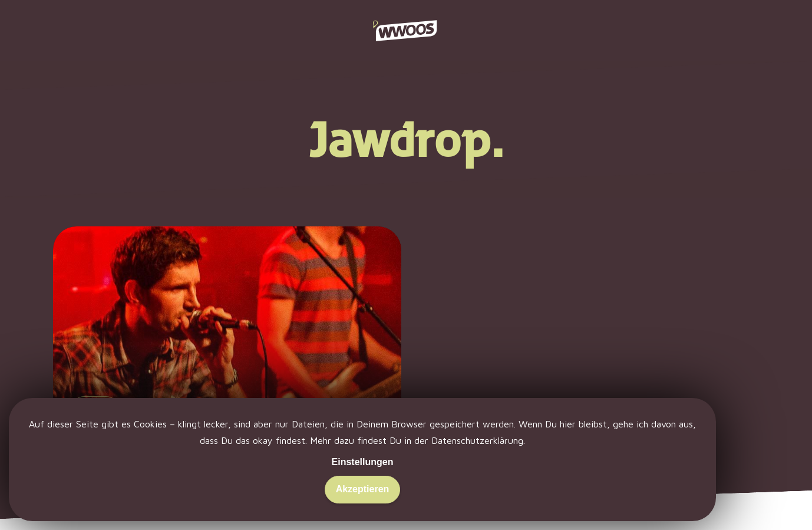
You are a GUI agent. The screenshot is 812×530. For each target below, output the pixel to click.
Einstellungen (363, 462)
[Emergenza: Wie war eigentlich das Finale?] (227, 359)
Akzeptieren (363, 489)
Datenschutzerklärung (477, 440)
